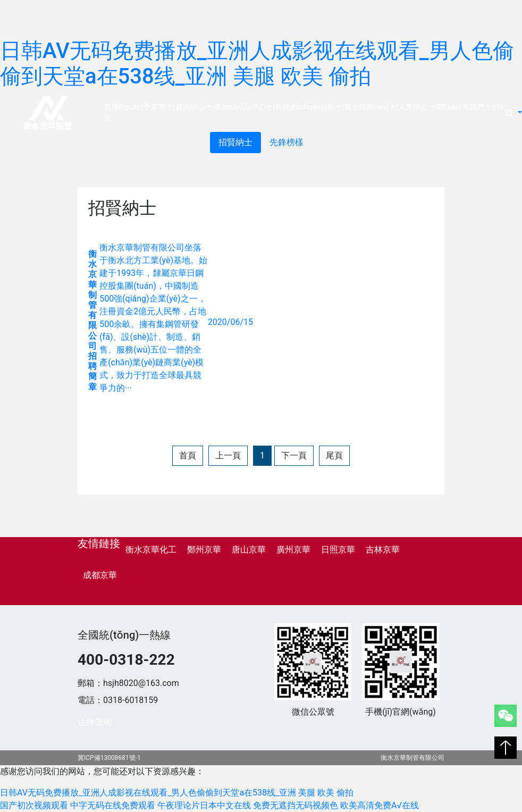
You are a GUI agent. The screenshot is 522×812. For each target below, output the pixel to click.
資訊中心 (190, 107)
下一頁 (294, 455)
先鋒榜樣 (287, 142)
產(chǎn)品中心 (240, 107)
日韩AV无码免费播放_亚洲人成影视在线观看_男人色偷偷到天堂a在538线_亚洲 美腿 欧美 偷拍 (257, 64)
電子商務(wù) (366, 107)
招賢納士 (235, 142)
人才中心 (413, 107)
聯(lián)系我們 (461, 107)
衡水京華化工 (151, 550)
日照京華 (338, 550)
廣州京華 (293, 550)
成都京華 (100, 575)
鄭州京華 (204, 550)
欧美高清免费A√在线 (380, 805)
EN (499, 107)
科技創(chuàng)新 (305, 107)
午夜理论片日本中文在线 (204, 805)
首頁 (108, 112)
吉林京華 (383, 550)
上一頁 (228, 455)
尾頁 (334, 455)
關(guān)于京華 (140, 107)
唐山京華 (249, 550)
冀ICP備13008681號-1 (109, 758)
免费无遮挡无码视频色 (296, 805)
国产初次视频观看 (34, 805)
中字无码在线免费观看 (113, 805)
